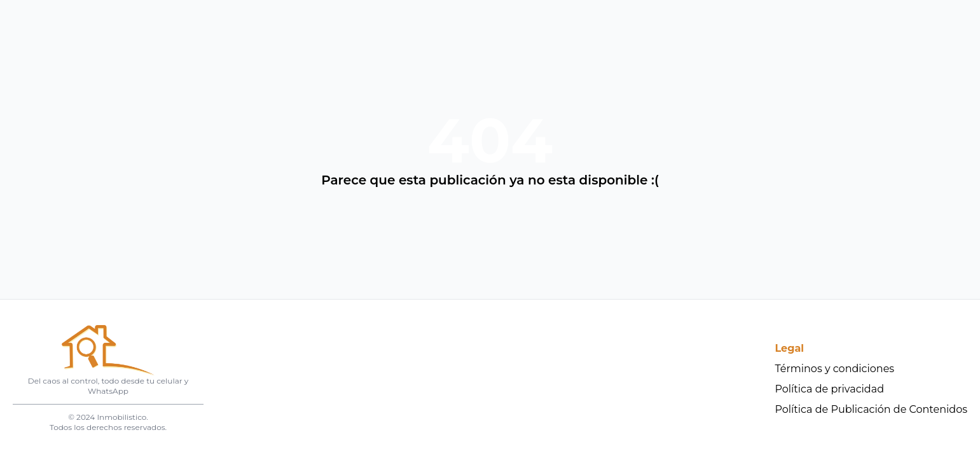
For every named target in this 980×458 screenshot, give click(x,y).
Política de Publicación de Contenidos (872, 409)
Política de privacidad (830, 389)
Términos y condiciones (835, 369)
